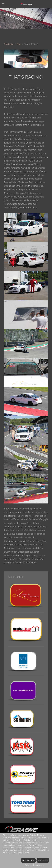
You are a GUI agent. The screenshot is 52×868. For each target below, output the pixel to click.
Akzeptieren (28, 860)
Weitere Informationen (34, 865)
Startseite (9, 44)
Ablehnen (43, 860)
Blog (19, 44)
